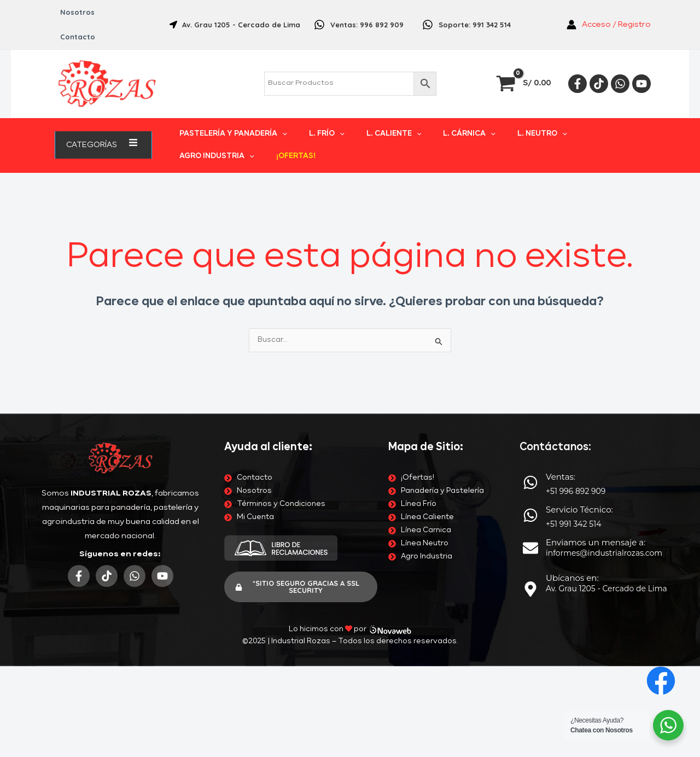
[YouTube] (641, 59)
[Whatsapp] (620, 59)
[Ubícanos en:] (530, 381)
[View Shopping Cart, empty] (524, 59)
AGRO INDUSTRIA (561, 121)
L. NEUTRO (490, 121)
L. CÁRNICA (430, 121)
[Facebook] (577, 59)
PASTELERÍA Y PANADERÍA (233, 121)
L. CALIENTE (368, 121)
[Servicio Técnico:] (530, 307)
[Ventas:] (530, 274)
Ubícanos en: (572, 369)
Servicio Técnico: (579, 301)
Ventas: (561, 268)
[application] (121, 120)
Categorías (103, 120)
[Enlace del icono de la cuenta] (609, 13)
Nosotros (74, 12)
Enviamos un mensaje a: (596, 334)
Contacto (122, 12)
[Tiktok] (599, 59)
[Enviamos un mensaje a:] (530, 340)
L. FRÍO (314, 121)
